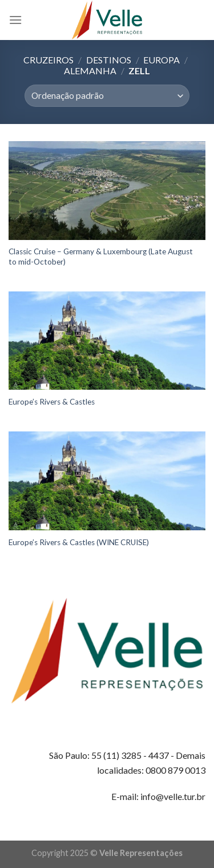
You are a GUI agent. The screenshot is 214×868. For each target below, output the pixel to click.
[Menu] (15, 20)
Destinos (109, 60)
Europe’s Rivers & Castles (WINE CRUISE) (79, 542)
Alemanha (90, 71)
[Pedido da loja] (107, 96)
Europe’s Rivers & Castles (52, 402)
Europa (161, 60)
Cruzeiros (49, 60)
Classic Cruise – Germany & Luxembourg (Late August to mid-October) (101, 257)
